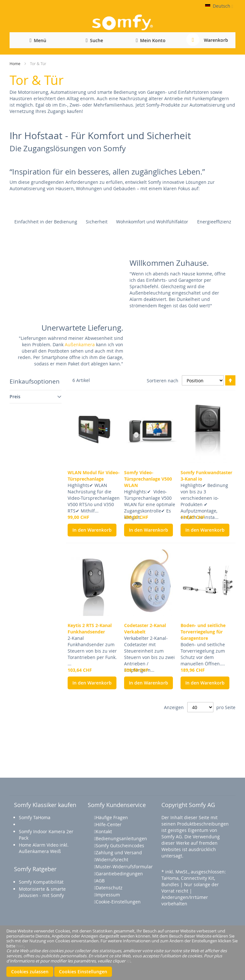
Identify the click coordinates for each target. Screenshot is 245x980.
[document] (122, 953)
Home (15, 64)
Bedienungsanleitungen (121, 838)
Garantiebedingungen (119, 874)
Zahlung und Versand (119, 853)
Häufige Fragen (112, 817)
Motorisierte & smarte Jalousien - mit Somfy (42, 892)
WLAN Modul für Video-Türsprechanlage (94, 476)
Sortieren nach (163, 380)
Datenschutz (109, 888)
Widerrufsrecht (112, 860)
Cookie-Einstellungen (118, 902)
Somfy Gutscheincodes (120, 845)
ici (128, 961)
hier (20, 946)
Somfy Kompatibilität (41, 882)
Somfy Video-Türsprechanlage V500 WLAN (148, 479)
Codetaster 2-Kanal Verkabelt (145, 628)
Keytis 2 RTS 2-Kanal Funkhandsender (90, 628)
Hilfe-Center (109, 824)
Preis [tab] (15, 396)
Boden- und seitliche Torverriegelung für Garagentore (203, 632)
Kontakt (104, 831)
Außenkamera (80, 344)
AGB (100, 881)
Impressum (108, 895)
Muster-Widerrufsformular (124, 867)
